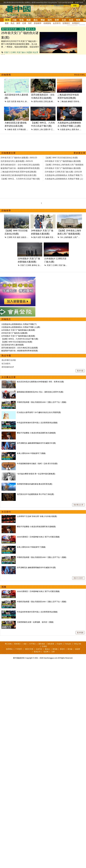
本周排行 (76, 23)
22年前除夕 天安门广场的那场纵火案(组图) (18, 336)
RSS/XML (80, 75)
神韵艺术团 (29, 649)
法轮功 (36, 129)
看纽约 (62, 649)
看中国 (19, 11)
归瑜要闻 (6, 75)
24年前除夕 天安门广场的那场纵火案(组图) (18, 330)
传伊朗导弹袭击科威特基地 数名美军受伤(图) (35, 484)
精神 (53, 101)
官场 (21, 20)
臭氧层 (70, 101)
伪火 (77, 129)
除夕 (35, 237)
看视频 (55, 649)
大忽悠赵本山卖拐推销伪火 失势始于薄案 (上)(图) (21, 327)
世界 (57, 20)
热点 (13, 23)
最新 (7, 23)
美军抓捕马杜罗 (8, 367)
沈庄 (9, 101)
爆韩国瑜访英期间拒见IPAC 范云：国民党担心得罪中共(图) (40, 392)
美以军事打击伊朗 (9, 360)
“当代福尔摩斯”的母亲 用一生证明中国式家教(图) (36, 474)
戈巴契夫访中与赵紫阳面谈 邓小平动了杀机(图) (35, 494)
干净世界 (19, 649)
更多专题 (80, 371)
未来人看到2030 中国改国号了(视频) (31, 453)
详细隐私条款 (59, 6)
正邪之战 (47, 101)
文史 (64, 20)
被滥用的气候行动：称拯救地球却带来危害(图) (20, 351)
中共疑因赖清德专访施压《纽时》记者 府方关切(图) (37, 464)
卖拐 (73, 129)
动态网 (46, 652)
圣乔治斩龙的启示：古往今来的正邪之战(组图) (20, 348)
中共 (15, 237)
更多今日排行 (78, 578)
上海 (41, 129)
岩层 (15, 129)
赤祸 (27, 101)
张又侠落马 (6, 364)
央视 (28, 237)
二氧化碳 (63, 101)
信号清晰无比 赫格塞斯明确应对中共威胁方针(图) (36, 443)
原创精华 (38, 23)
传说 (19, 101)
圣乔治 (36, 101)
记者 (24, 23)
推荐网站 (9, 649)
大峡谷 (10, 129)
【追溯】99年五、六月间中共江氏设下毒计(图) (20, 339)
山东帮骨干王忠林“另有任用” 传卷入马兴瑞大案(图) (37, 516)
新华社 (35, 265)
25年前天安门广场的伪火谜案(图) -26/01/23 (19, 158)
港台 (36, 20)
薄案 (81, 129)
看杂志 (47, 649)
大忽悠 (63, 129)
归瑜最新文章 (9, 153)
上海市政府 (68, 237)
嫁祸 (47, 237)
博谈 (43, 20)
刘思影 (29, 52)
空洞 (75, 101)
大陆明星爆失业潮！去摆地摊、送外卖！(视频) (35, 622)
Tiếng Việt (77, 644)
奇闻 (78, 20)
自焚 (39, 237)
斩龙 (41, 101)
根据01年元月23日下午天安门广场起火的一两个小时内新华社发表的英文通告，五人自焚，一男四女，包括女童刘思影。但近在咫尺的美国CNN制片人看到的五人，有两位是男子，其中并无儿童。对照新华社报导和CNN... (20, 47)
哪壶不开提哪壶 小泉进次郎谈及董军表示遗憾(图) (36, 433)
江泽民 (13, 52)
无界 (53, 652)
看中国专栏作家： (10, 29)
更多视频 (80, 633)
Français (68, 644)
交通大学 (47, 129)
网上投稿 (8, 644)
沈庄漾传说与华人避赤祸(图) (13, 345)
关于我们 (32, 644)
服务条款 (42, 644)
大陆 (14, 20)
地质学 (29, 129)
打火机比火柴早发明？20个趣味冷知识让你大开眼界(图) (39, 412)
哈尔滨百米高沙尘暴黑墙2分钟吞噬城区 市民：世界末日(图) (40, 382)
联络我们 (17, 644)
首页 (7, 20)
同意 (75, 6)
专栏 (30, 23)
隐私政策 (51, 644)
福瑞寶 (77, 649)
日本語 (44, 646)
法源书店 (39, 649)
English (59, 644)
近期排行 (66, 23)
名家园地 (47, 23)
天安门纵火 (21, 52)
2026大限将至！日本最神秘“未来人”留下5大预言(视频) (38, 537)
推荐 (18, 23)
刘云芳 (35, 52)
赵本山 (68, 129)
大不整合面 (21, 129)
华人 (23, 101)
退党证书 (37, 652)
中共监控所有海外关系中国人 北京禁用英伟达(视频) (37, 423)
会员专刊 (57, 23)
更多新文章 (80, 153)
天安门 (7, 52)
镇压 (19, 237)
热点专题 (6, 356)
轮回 (79, 101)
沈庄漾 (14, 101)
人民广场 (76, 237)
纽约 (50, 20)
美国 (28, 20)
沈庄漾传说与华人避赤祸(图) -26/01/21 (17, 161)
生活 (71, 20)
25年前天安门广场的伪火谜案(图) (14, 333)
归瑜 (22, 29)
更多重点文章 (78, 505)
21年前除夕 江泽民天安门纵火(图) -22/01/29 (63, 172)
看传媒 (70, 649)
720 (61, 237)
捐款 (25, 644)
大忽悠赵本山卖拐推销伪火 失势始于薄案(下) (19, 324)
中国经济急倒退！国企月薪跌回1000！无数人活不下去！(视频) (42, 402)
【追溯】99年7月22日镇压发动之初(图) (17, 342)
